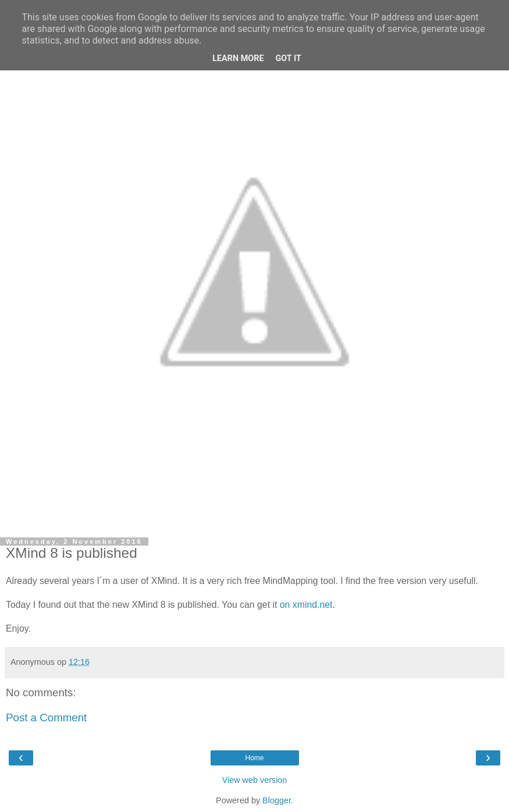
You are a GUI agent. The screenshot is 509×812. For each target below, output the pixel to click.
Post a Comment (46, 717)
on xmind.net (306, 605)
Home (254, 758)
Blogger (277, 800)
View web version (255, 780)
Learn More (238, 58)
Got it (289, 58)
